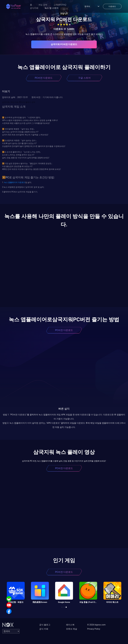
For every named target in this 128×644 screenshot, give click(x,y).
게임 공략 (43, 5)
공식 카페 (44, 629)
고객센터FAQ (60, 5)
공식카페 (34, 8)
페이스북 (70, 625)
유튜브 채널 (72, 629)
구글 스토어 (84, 78)
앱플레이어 (13, 182)
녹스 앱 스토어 (52, 8)
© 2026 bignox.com (96, 625)
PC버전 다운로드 (44, 78)
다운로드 (21, 182)
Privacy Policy (94, 629)
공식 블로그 (45, 625)
